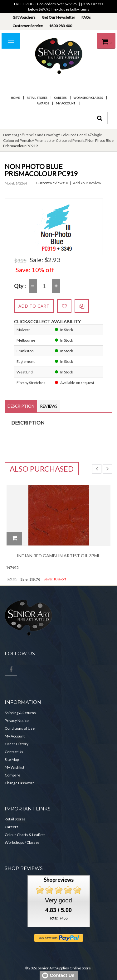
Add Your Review (87, 183)
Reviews (49, 406)
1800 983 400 (61, 26)
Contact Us (14, 752)
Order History (17, 744)
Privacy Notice (17, 721)
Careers (61, 98)
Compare (12, 775)
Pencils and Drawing (41, 135)
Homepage (12, 135)
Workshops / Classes (22, 842)
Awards (43, 103)
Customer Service (28, 26)
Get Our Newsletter (58, 17)
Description (21, 406)
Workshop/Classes (88, 98)
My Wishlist (15, 767)
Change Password (20, 783)
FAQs (86, 17)
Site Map (12, 759)
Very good (58, 900)
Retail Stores (37, 98)
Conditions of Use (20, 728)
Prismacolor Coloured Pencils (60, 140)
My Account (66, 103)
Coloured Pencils (75, 135)
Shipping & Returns (20, 713)
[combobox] (61, 118)
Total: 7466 (58, 918)
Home (15, 98)
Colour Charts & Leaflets (25, 835)
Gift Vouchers (24, 17)
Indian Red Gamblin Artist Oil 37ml (58, 556)
